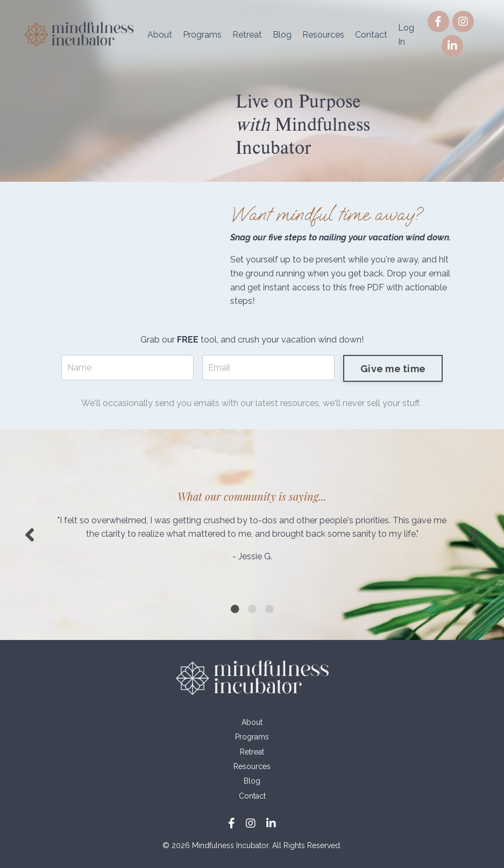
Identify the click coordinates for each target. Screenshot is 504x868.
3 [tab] (269, 609)
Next (474, 535)
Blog (282, 35)
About (160, 35)
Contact (371, 35)
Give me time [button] (393, 369)
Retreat (247, 35)
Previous (30, 535)
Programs (202, 35)
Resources (323, 35)
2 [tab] (252, 609)
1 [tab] (235, 609)
